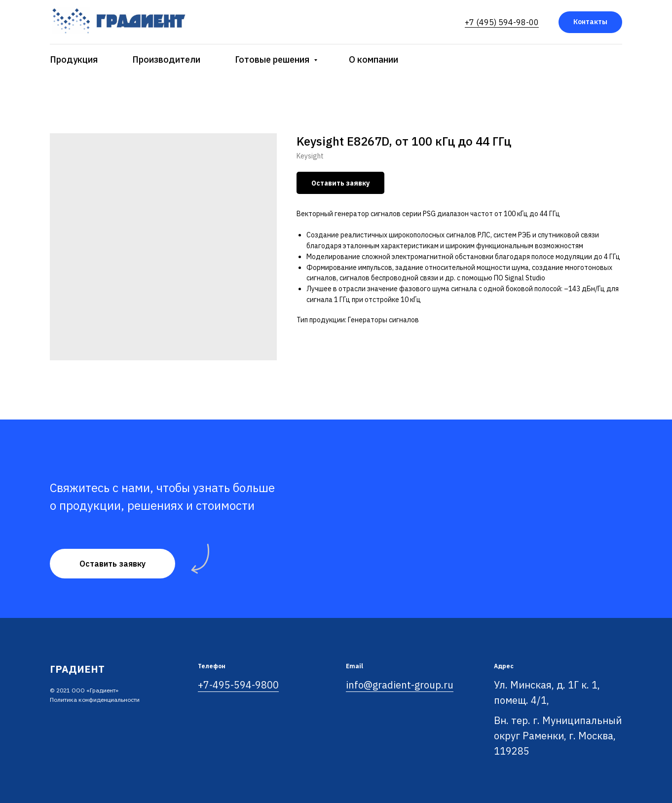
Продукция (74, 59)
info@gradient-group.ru (400, 685)
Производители (166, 59)
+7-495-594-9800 (238, 685)
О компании (373, 59)
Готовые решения (273, 59)
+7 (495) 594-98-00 (502, 22)
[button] (112, 564)
